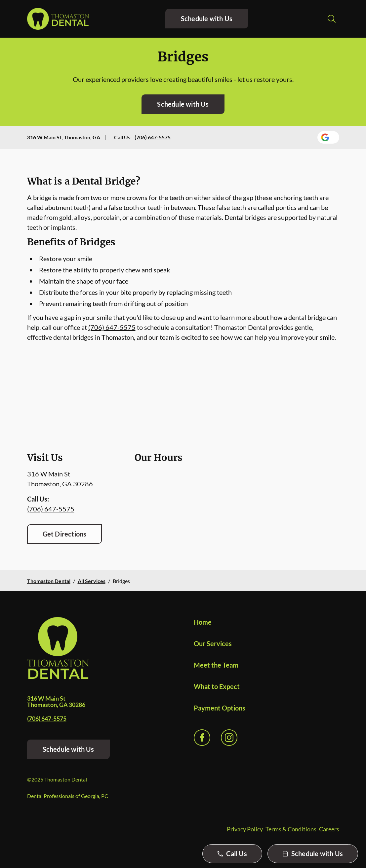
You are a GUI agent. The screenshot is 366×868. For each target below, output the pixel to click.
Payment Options (220, 708)
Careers (329, 829)
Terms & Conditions (291, 829)
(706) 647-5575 (153, 137)
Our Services (213, 643)
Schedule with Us (207, 18)
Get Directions (65, 534)
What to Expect (217, 686)
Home (203, 622)
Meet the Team (216, 665)
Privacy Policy (245, 829)
